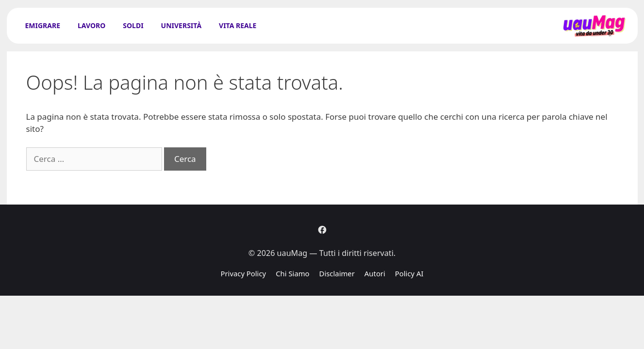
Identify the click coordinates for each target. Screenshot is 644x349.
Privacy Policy (243, 273)
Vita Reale (238, 25)
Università (181, 25)
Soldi (133, 25)
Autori (375, 273)
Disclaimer (337, 273)
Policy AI (409, 273)
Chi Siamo (292, 273)
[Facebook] (322, 230)
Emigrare (43, 25)
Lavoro (91, 25)
